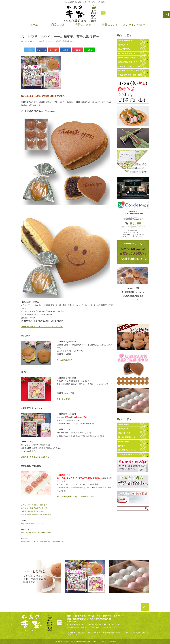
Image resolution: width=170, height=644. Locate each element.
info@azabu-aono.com (136, 227)
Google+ (53, 50)
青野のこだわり (85, 25)
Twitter (29, 50)
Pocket (78, 50)
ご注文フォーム (133, 244)
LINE (90, 50)
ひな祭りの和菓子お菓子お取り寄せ (35, 508)
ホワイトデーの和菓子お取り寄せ (34, 505)
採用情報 (141, 633)
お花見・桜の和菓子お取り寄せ (33, 511)
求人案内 (73, 635)
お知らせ (31, 41)
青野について (110, 25)
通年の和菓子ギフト (126, 41)
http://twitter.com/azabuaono (32, 523)
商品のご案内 (59, 25)
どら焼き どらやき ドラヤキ (129, 66)
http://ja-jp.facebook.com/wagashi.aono (36, 532)
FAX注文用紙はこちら (133, 259)
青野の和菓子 (123, 424)
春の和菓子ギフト (125, 45)
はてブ (66, 50)
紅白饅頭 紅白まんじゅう (129, 71)
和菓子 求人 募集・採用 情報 (130, 75)
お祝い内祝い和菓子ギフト (129, 62)
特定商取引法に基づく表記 (89, 633)
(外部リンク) (75, 496)
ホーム (34, 25)
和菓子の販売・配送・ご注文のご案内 (119, 633)
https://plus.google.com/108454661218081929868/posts (43, 541)
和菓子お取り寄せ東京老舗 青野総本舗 (36, 514)
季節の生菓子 (123, 442)
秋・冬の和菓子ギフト (127, 53)
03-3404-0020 (136, 223)
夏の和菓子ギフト (125, 49)
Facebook (41, 50)
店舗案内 (72, 633)
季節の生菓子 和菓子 (127, 58)
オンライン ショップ (135, 25)
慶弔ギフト (123, 446)
